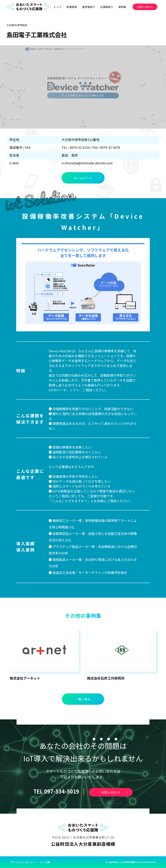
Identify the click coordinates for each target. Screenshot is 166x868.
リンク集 (45, 862)
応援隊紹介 (107, 7)
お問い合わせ (145, 7)
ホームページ (83, 178)
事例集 (122, 7)
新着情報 (72, 7)
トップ (57, 7)
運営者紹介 (89, 7)
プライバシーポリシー (23, 862)
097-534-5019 (62, 791)
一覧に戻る (83, 699)
